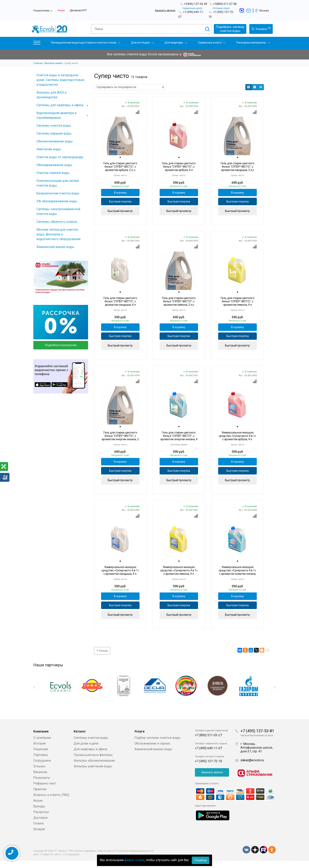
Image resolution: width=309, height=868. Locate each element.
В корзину (120, 193)
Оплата (38, 831)
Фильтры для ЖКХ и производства (51, 95)
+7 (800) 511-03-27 (208, 742)
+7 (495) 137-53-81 (257, 738)
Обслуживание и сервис (152, 751)
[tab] (120, 158)
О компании (42, 745)
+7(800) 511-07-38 (225, 4)
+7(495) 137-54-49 (195, 4)
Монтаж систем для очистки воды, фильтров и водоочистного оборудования (58, 234)
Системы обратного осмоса (57, 222)
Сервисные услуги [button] (212, 43)
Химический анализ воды (55, 247)
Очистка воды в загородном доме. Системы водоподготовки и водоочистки (60, 80)
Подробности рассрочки (61, 345)
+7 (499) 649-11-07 (208, 755)
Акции (61, 10)
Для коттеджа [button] (143, 43)
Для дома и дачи (86, 751)
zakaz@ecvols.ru (252, 767)
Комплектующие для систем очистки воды (58, 183)
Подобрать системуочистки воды (228, 29)
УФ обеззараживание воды (57, 201)
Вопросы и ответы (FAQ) (51, 802)
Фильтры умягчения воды (93, 774)
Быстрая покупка (120, 203)
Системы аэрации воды (54, 133)
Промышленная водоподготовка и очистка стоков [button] (86, 43)
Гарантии (40, 796)
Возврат (39, 836)
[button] (37, 44)
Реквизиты (42, 785)
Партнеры (41, 762)
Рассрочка (41, 819)
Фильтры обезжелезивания (94, 768)
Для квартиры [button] (176, 43)
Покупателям (41, 11)
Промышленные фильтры (93, 762)
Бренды (39, 814)
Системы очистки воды (54, 126)
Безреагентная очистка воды (58, 193)
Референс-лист (45, 791)
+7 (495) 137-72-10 (208, 768)
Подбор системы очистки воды (157, 745)
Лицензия (41, 756)
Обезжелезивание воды (55, 141)
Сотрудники (42, 768)
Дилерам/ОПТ (78, 10)
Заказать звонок (165, 10)
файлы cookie (134, 860)
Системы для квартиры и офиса (60, 105)
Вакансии (40, 779)
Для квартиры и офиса (90, 756)
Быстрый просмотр (120, 213)
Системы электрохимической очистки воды (58, 211)
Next (273, 695)
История (39, 751)
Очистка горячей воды (53, 173)
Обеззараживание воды (54, 165)
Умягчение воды (49, 149)
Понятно (201, 860)
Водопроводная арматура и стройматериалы (56, 115)
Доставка (40, 825)
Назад (102, 659)
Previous (36, 695)
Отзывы (39, 774)
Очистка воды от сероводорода (60, 157)
